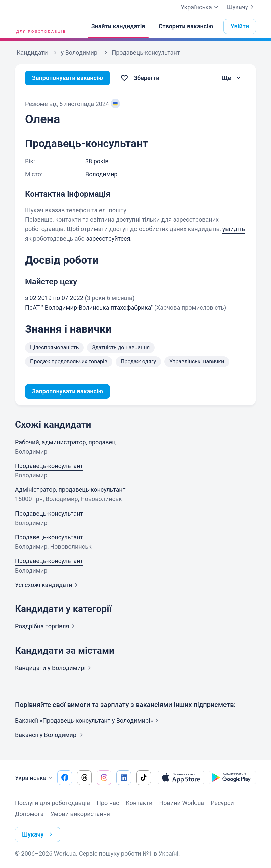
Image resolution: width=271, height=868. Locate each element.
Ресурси (222, 803)
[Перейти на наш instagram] (104, 778)
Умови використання (80, 814)
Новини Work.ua (182, 803)
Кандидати (54, 668)
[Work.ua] (40, 26)
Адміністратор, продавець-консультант (70, 490)
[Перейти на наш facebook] (65, 778)
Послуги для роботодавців (53, 803)
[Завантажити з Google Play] (233, 778)
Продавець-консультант (49, 466)
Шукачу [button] (39, 834)
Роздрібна (46, 626)
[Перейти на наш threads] (84, 778)
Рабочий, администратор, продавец (65, 442)
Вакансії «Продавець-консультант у (88, 720)
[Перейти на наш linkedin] (124, 778)
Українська (35, 778)
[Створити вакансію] (186, 26)
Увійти (240, 26)
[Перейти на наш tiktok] (144, 778)
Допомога (29, 814)
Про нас (108, 803)
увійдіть (234, 229)
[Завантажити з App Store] (181, 778)
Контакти (139, 803)
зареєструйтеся (108, 238)
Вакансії (50, 735)
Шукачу (241, 7)
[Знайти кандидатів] (118, 26)
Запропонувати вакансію (68, 78)
